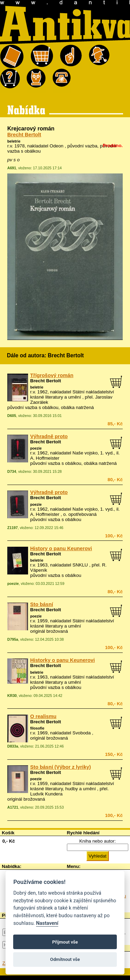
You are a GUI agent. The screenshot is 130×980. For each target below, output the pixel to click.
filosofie (37, 728)
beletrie (14, 141)
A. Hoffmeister (45, 458)
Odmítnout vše (65, 959)
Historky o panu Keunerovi (63, 660)
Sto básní (42, 604)
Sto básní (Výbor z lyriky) (60, 767)
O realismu (43, 716)
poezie (36, 448)
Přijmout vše (65, 942)
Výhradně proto (49, 436)
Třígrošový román (52, 375)
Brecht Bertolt (24, 135)
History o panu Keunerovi (61, 548)
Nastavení (47, 923)
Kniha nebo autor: (98, 841)
